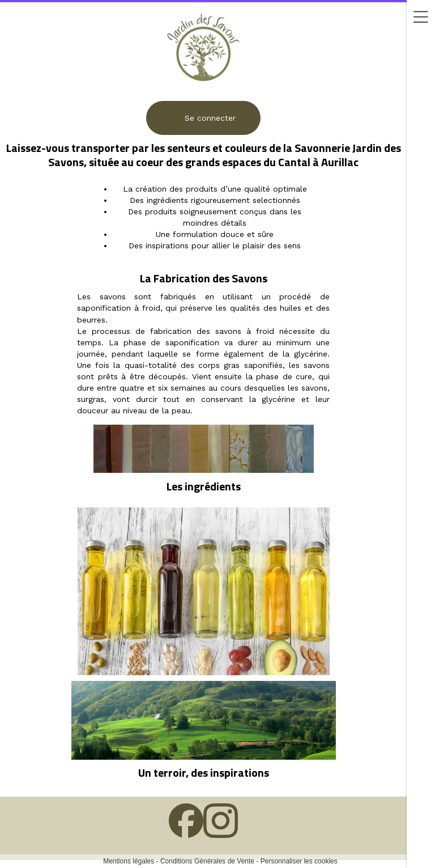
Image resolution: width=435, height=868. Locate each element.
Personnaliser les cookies (299, 861)
